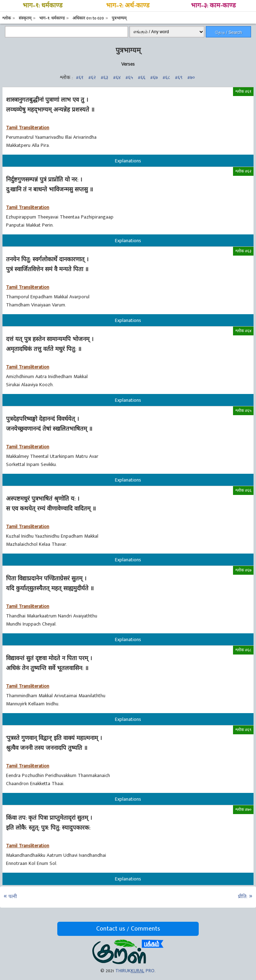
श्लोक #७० (243, 809)
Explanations (128, 161)
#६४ (117, 77)
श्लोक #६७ (243, 570)
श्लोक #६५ (243, 411)
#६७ (154, 77)
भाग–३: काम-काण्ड (213, 6)
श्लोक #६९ (243, 730)
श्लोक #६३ (243, 251)
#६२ (92, 77)
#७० (191, 77)
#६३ (104, 77)
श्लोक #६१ (243, 91)
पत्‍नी (13, 897)
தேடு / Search (228, 32)
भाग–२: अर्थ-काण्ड (128, 6)
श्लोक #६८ (243, 650)
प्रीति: (243, 897)
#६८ (166, 77)
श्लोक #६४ (243, 331)
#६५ (129, 77)
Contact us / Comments (128, 929)
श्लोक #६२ (243, 171)
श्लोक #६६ (243, 490)
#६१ (80, 77)
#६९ (179, 77)
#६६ (142, 77)
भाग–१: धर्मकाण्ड (43, 6)
